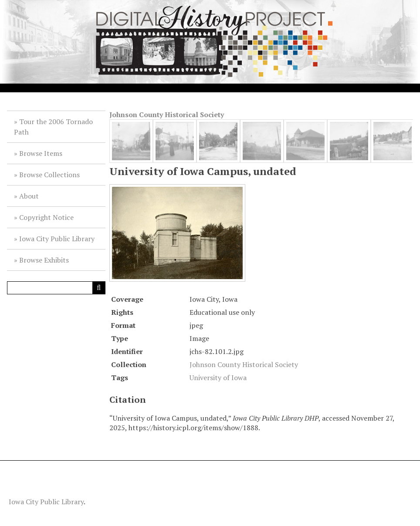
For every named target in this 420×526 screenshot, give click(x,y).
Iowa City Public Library (57, 239)
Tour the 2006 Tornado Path (53, 127)
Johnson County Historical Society (167, 115)
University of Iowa (218, 378)
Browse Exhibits (44, 260)
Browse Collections (49, 175)
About (29, 196)
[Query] (56, 288)
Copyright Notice (46, 217)
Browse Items (41, 153)
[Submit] (99, 288)
